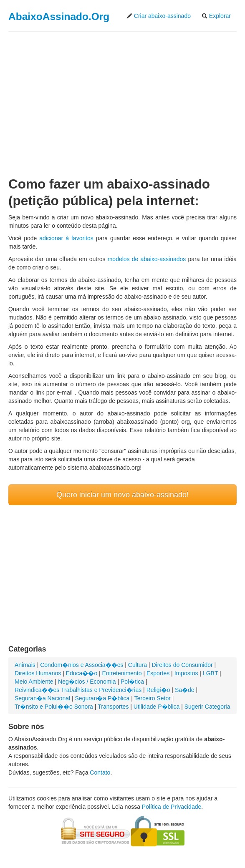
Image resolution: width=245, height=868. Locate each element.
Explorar (216, 16)
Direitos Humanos (38, 673)
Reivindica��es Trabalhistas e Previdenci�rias (78, 690)
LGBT (210, 673)
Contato (100, 772)
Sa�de (185, 690)
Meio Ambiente (34, 682)
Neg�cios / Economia (87, 682)
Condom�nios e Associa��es (82, 665)
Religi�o (158, 690)
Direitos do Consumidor (182, 665)
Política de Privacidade (172, 807)
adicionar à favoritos (66, 238)
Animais (25, 665)
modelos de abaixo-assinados (147, 259)
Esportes (158, 673)
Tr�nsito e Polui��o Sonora (54, 707)
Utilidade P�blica (157, 707)
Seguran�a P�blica (102, 698)
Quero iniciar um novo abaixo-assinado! (122, 495)
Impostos (186, 673)
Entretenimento (122, 673)
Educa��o (82, 673)
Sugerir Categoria (207, 707)
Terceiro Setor (153, 698)
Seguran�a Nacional (42, 698)
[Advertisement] (122, 97)
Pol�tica (132, 682)
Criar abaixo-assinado (159, 16)
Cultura (138, 665)
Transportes (113, 707)
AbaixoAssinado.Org (59, 16)
